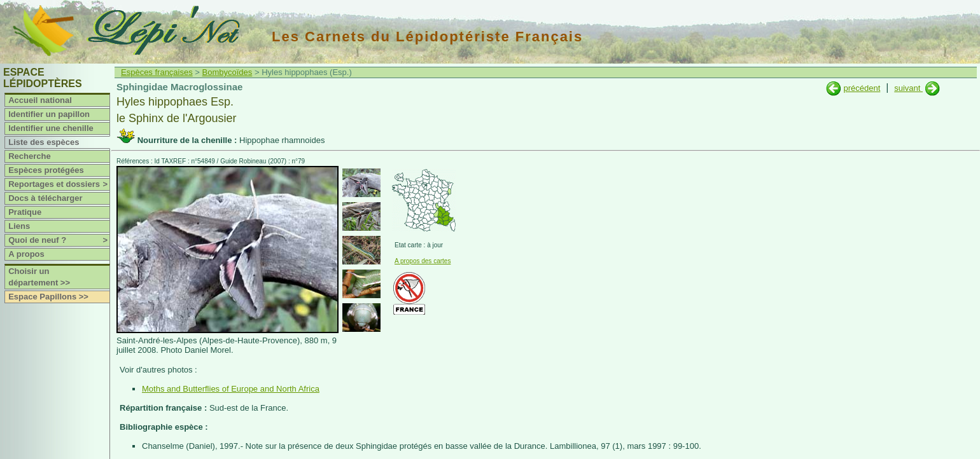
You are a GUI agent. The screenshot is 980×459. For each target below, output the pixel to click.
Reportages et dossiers (59, 184)
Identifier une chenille (51, 128)
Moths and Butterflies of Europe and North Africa (231, 389)
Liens (19, 226)
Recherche (29, 156)
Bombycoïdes (227, 72)
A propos (26, 254)
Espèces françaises (157, 72)
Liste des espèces (44, 142)
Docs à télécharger (45, 198)
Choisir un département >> (39, 277)
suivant (908, 88)
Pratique (25, 212)
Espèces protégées (46, 170)
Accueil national (40, 100)
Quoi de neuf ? (59, 240)
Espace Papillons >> (48, 297)
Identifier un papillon (49, 114)
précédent (862, 88)
